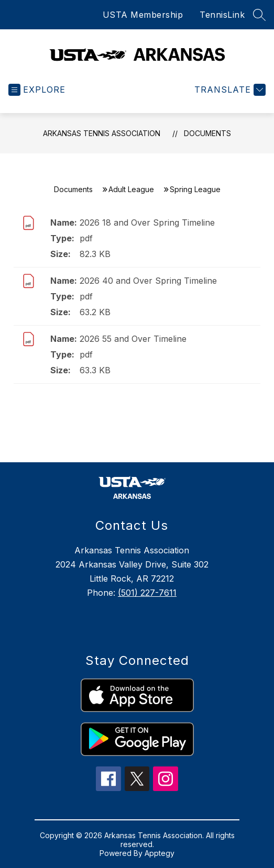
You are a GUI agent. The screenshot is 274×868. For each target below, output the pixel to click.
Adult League (131, 189)
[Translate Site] (229, 90)
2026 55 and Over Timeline (133, 339)
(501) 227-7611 (147, 593)
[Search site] (259, 15)
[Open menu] (37, 90)
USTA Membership (143, 15)
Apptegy (160, 853)
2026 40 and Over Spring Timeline (148, 281)
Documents (207, 133)
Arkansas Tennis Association (102, 133)
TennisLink (222, 15)
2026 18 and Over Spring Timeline (147, 222)
